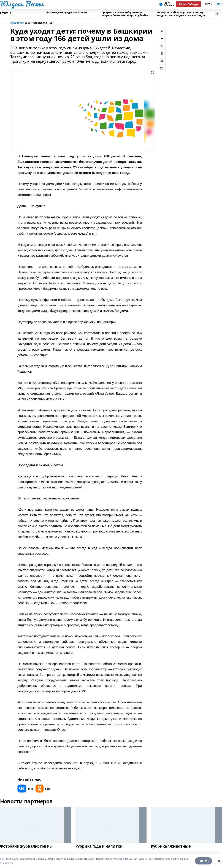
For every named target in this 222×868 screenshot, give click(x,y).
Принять (203, 861)
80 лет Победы (188, 4)
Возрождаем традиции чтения (67, 13)
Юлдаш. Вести (21, 4)
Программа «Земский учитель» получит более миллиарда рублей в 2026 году (125, 14)
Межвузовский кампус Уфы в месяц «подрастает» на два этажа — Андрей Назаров (182, 14)
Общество (17, 23)
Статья (6, 13)
